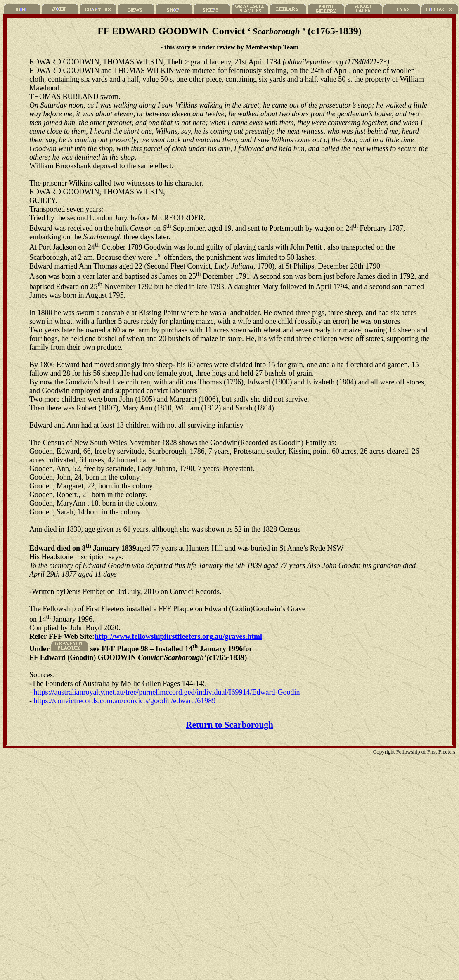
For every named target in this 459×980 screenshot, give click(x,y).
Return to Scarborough (229, 725)
